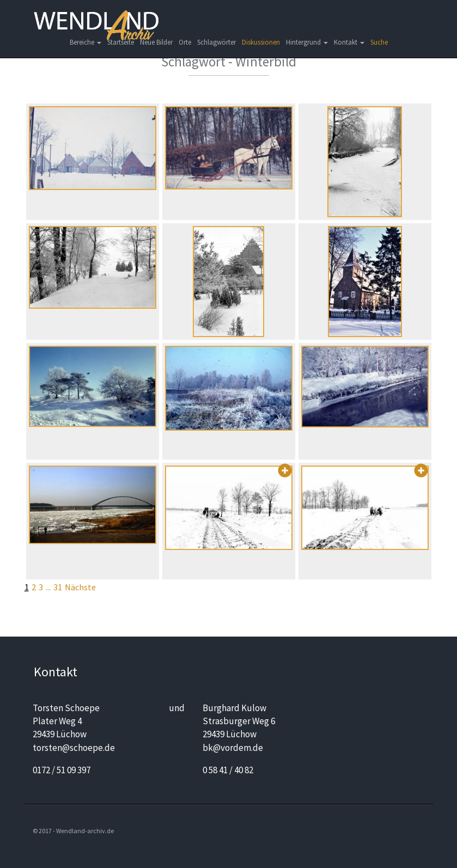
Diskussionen (261, 42)
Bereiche (86, 42)
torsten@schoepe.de (74, 748)
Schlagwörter (217, 42)
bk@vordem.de (233, 748)
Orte (185, 42)
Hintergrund (307, 42)
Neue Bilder (156, 42)
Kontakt (349, 42)
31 (58, 587)
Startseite (121, 42)
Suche (379, 42)
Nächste (80, 587)
